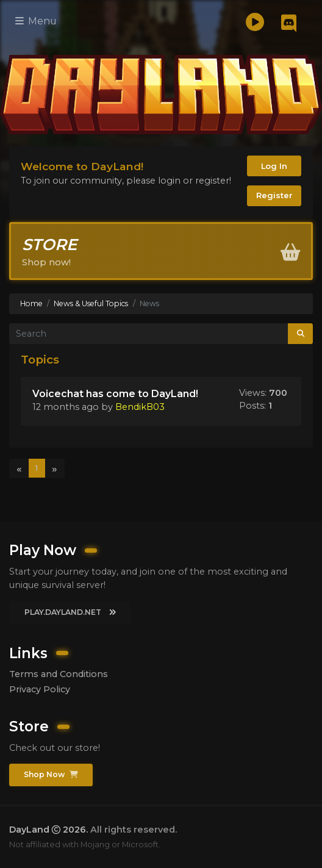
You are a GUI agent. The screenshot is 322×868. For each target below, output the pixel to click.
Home (31, 303)
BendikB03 (140, 407)
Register (274, 195)
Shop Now (51, 774)
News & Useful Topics (91, 303)
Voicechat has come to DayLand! (115, 394)
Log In (274, 166)
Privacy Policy (40, 689)
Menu (36, 21)
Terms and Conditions (59, 674)
